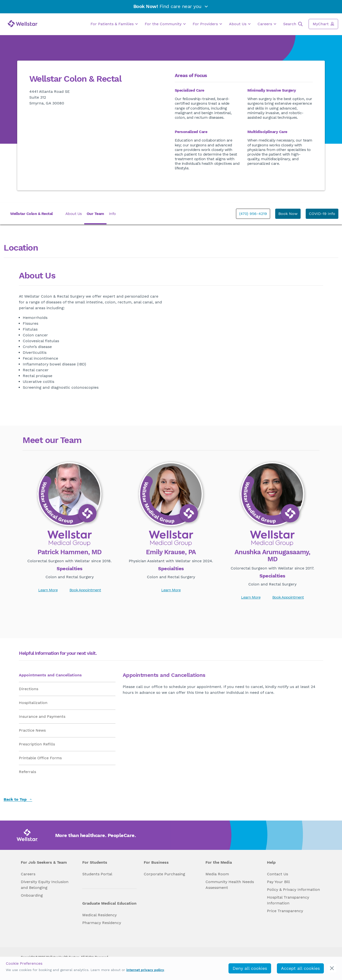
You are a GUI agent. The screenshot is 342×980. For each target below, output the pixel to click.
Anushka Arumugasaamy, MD (272, 556)
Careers (267, 24)
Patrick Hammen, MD (69, 552)
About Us (240, 24)
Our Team (95, 214)
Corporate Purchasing (164, 874)
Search (293, 24)
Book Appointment (85, 590)
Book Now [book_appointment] (288, 214)
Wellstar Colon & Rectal (31, 214)
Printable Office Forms (40, 758)
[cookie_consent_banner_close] (332, 968)
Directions (29, 689)
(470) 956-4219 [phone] (253, 214)
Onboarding (32, 895)
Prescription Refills (37, 744)
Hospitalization (33, 703)
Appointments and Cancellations (50, 675)
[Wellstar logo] (23, 24)
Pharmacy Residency (102, 923)
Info (112, 214)
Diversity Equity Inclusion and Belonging (45, 885)
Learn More (48, 590)
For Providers (207, 24)
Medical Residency (99, 915)
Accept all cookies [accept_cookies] (300, 968)
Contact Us (277, 874)
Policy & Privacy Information (293, 889)
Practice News (32, 730)
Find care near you (171, 6)
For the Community (165, 24)
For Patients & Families (114, 24)
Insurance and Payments (42, 716)
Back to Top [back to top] (18, 800)
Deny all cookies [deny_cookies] (250, 968)
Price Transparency (285, 911)
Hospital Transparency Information (288, 900)
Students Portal (97, 874)
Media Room (217, 874)
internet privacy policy (145, 970)
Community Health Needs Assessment (230, 885)
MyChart (323, 24)
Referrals (27, 772)
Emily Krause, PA (171, 552)
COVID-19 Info (322, 214)
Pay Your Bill (278, 882)
